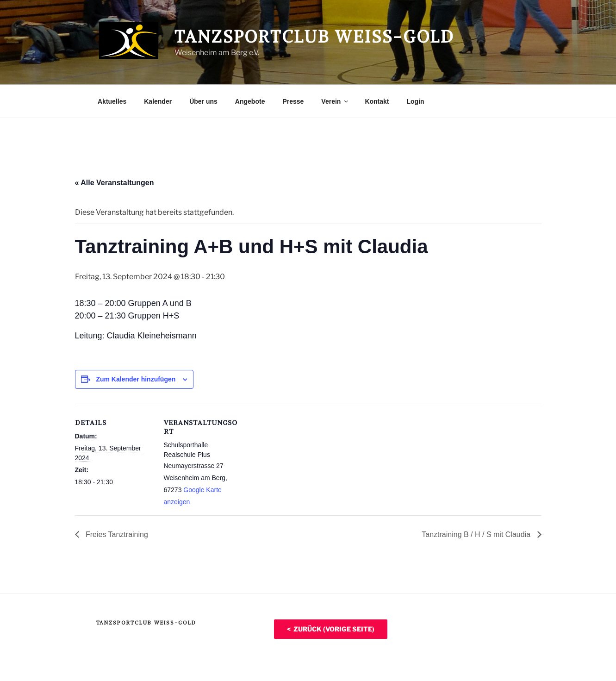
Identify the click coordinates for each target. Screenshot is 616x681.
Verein (335, 101)
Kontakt (377, 101)
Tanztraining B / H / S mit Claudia (477, 534)
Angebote (250, 101)
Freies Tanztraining (116, 534)
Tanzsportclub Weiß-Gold (314, 37)
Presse (293, 101)
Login (416, 101)
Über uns (203, 101)
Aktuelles (112, 101)
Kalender (158, 101)
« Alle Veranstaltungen (115, 183)
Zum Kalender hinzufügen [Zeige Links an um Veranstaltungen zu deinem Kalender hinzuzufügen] (136, 379)
